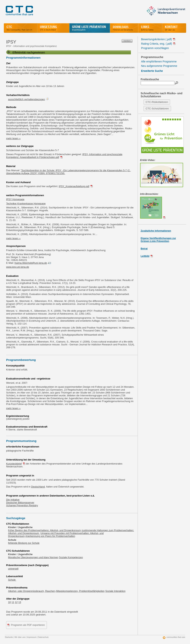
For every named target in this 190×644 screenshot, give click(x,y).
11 (13, 602)
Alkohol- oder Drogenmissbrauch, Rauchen (32, 591)
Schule (12, 580)
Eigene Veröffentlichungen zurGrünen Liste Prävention (158, 240)
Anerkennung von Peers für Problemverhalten (50, 536)
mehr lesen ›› (13, 138)
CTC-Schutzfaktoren (157, 109)
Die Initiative (13, 500)
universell (13, 569)
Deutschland (38, 487)
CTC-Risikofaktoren (157, 102)
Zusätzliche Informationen (156, 231)
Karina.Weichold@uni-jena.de (31, 263)
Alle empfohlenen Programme (159, 61)
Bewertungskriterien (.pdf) (156, 39)
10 (9, 602)
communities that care (176, 637)
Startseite (9, 637)
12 (16, 602)
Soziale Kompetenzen (71, 557)
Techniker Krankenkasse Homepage (26, 204)
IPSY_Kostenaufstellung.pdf (74, 186)
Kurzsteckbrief (14, 464)
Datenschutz (43, 637)
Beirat (144, 249)
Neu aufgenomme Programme (159, 66)
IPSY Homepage (15, 199)
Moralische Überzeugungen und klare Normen (33, 557)
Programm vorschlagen (155, 48)
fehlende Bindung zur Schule (24, 543)
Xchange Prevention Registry (22, 505)
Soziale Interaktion (115, 591)
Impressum (32, 637)
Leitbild (145, 256)
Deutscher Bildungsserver (20, 503)
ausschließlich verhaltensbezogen (26, 99)
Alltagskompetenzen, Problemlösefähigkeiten (80, 591)
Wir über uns (20, 637)
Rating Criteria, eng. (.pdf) (157, 44)
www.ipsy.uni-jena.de (18, 267)
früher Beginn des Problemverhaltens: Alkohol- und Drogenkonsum (44, 530)
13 (20, 602)
